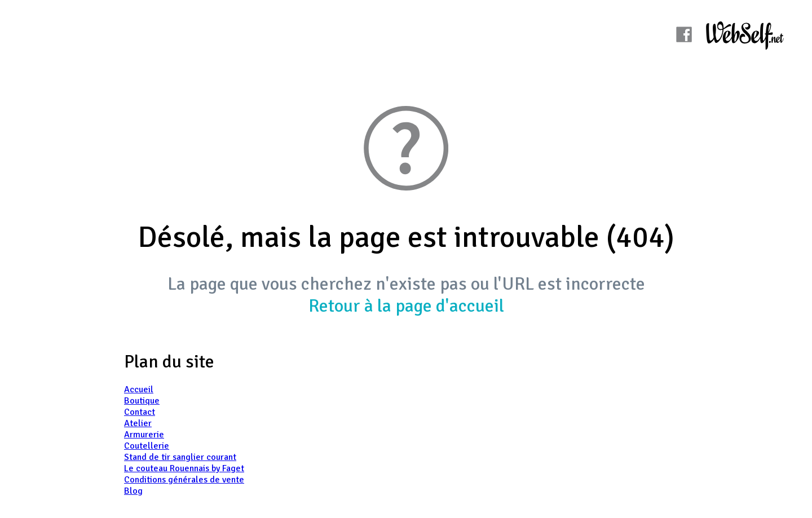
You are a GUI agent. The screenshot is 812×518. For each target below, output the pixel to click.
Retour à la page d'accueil (406, 306)
